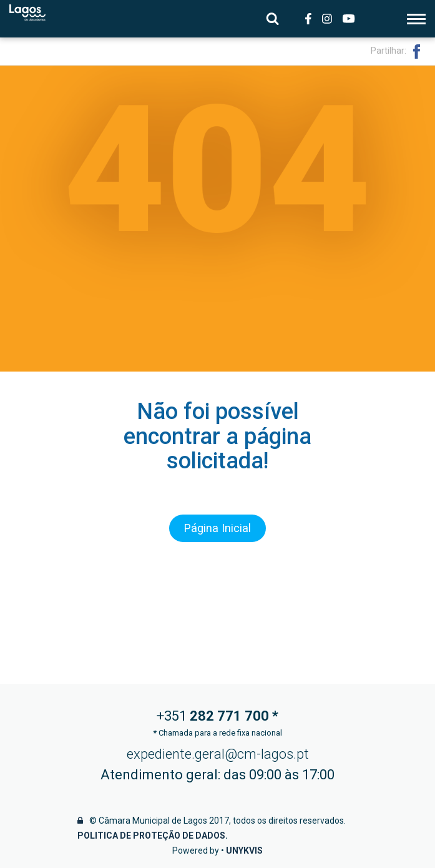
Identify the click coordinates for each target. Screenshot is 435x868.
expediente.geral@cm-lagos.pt (218, 754)
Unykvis (244, 851)
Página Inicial (218, 529)
